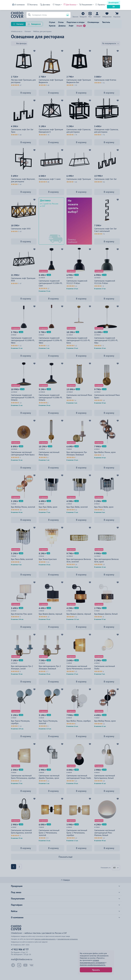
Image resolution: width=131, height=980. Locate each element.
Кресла (52, 26)
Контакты (34, 5)
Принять (96, 970)
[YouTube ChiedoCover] (25, 965)
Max (90, 17)
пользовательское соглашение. (68, 939)
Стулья (52, 22)
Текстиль (106, 22)
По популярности (109, 43)
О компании (20, 5)
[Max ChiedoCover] (19, 965)
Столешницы (93, 22)
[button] (29, 15)
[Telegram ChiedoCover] (13, 965)
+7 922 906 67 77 (75, 17)
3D (114, 7)
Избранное (107, 17)
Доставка (46, 5)
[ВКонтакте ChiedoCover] (31, 965)
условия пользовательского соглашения (92, 961)
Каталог (20, 24)
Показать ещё (65, 857)
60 (114, 868)
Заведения (36, 24)
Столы (61, 22)
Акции (79, 26)
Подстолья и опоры (76, 22)
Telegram (83, 17)
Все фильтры (21, 43)
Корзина (117, 17)
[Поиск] (48, 15)
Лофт (71, 26)
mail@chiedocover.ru (22, 959)
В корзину (26, 93)
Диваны (62, 26)
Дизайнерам (113, 3)
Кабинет (97, 17)
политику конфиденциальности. (93, 965)
